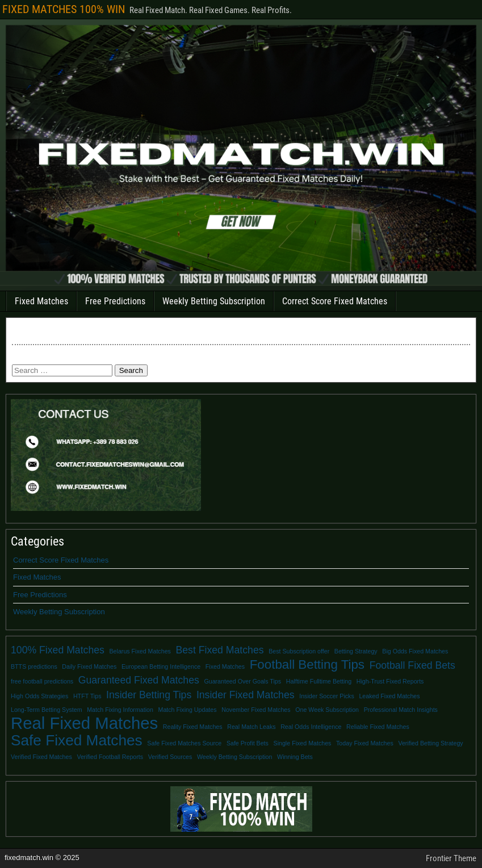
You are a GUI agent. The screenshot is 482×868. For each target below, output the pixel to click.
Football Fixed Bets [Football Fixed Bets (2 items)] (412, 665)
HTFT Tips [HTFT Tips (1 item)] (87, 696)
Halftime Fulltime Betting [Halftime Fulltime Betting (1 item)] (319, 681)
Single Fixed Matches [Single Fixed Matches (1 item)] (303, 743)
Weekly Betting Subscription (214, 301)
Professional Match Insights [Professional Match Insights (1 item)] (401, 710)
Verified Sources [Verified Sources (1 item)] (170, 757)
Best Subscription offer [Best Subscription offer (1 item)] (299, 651)
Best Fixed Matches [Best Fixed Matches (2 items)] (220, 650)
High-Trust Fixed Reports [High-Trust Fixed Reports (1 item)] (390, 681)
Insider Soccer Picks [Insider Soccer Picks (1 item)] (327, 696)
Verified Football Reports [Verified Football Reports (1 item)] (110, 757)
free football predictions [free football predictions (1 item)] (42, 681)
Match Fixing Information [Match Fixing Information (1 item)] (120, 710)
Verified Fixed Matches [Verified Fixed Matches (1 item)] (41, 757)
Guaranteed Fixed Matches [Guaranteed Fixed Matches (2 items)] (139, 680)
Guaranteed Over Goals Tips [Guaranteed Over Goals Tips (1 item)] (242, 681)
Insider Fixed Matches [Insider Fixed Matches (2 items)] (246, 695)
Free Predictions (115, 301)
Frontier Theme (451, 858)
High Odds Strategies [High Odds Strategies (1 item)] (39, 696)
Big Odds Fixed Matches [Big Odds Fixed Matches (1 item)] (415, 651)
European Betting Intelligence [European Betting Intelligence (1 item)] (161, 666)
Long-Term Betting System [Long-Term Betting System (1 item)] (47, 710)
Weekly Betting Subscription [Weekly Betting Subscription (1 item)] (234, 757)
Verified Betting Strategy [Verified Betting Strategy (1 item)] (430, 743)
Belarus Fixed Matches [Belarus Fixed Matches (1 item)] (140, 651)
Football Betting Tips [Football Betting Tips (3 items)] (307, 665)
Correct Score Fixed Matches (335, 301)
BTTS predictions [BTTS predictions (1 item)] (34, 666)
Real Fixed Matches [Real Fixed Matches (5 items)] (84, 723)
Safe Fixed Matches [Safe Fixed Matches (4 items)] (77, 740)
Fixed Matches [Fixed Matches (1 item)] (225, 666)
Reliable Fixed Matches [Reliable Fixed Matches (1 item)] (378, 727)
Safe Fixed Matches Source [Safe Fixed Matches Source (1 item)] (184, 743)
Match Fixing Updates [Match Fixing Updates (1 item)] (188, 710)
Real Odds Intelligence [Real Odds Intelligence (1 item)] (311, 727)
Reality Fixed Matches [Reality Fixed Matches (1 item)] (193, 727)
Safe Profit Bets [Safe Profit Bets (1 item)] (248, 743)
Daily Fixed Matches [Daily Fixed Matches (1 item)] (89, 666)
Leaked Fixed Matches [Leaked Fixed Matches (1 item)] (389, 696)
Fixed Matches (41, 301)
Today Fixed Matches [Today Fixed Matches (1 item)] (365, 743)
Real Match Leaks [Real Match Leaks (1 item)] (251, 727)
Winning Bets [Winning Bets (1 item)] (295, 757)
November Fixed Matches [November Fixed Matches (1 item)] (256, 710)
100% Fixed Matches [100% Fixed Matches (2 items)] (58, 650)
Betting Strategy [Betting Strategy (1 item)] (356, 651)
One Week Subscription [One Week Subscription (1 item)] (327, 710)
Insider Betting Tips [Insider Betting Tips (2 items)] (149, 695)
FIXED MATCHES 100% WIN (64, 9)
